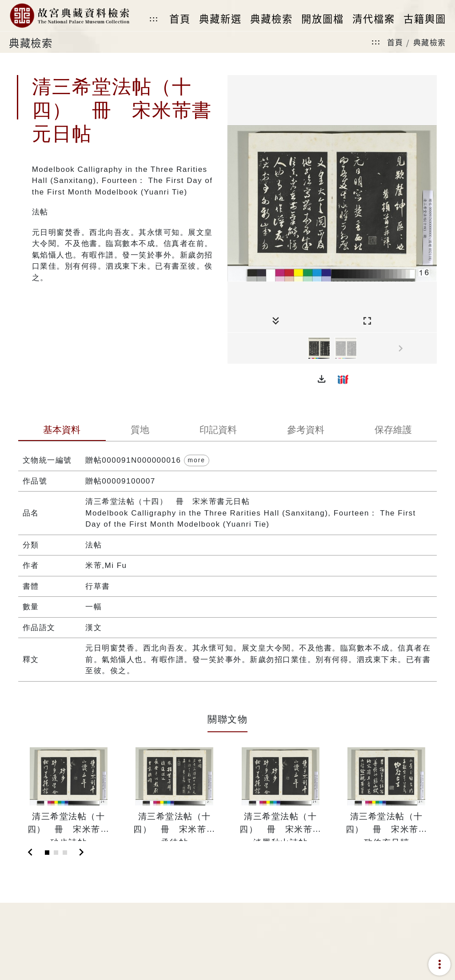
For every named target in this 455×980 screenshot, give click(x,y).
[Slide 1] (47, 853)
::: (154, 19)
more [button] (197, 460)
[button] (322, 379)
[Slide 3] (65, 853)
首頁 (395, 42)
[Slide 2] (56, 853)
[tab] (62, 431)
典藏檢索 (430, 42)
